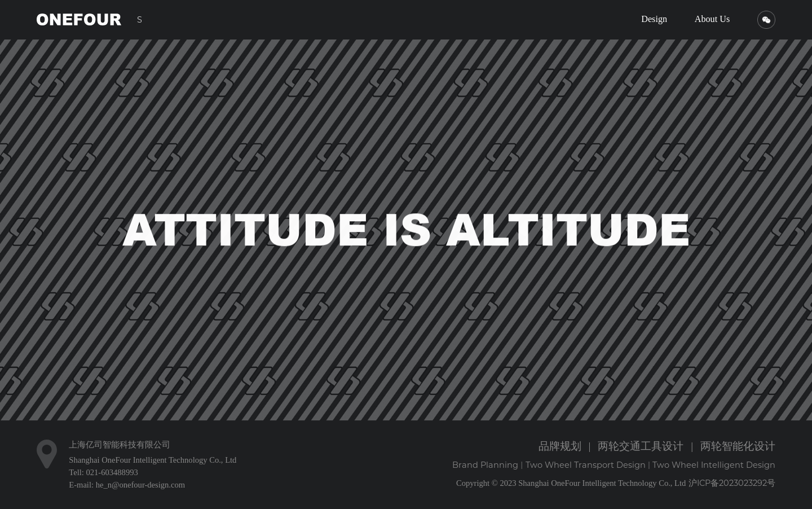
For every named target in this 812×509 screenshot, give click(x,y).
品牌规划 (560, 446)
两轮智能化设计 (738, 446)
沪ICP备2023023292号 (732, 483)
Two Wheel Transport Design (586, 465)
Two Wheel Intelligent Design (714, 465)
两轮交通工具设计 (641, 446)
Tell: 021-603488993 (103, 472)
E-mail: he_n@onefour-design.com (127, 485)
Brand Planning (485, 465)
